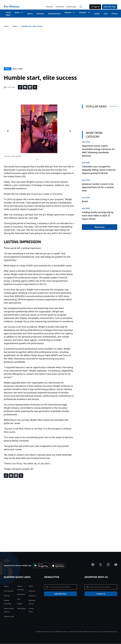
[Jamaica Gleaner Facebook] (93, 565)
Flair (19, 599)
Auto (102, 13)
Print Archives (9, 591)
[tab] (37, 160)
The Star (7, 596)
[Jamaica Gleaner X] (100, 565)
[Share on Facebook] (25, 87)
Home (6, 26)
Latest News (8, 13)
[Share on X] (35, 87)
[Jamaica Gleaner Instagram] (108, 565)
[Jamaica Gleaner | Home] (12, 7)
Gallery (20, 604)
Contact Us (32, 596)
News (15, 26)
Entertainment (52, 13)
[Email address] (60, 587)
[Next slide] (70, 131)
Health (93, 13)
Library (6, 586)
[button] (50, 7)
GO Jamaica (21, 594)
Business (39, 13)
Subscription (21, 608)
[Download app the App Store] (58, 566)
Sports (29, 13)
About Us (32, 591)
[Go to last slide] (8, 131)
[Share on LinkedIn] (30, 87)
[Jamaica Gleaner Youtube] (116, 565)
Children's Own (9, 616)
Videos (31, 586)
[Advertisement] (60, 50)
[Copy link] (20, 87)
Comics (110, 13)
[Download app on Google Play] (41, 566)
